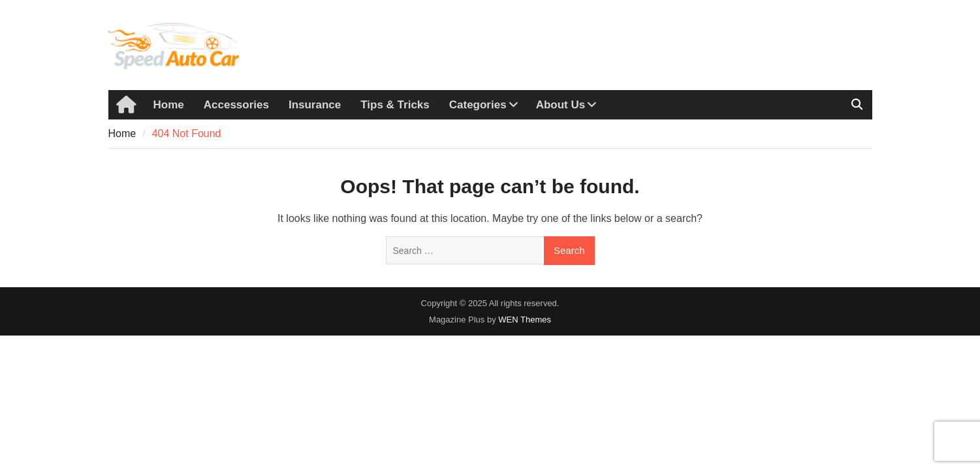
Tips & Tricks (395, 105)
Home (169, 105)
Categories (478, 105)
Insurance (315, 105)
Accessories (236, 105)
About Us (561, 105)
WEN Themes (525, 320)
